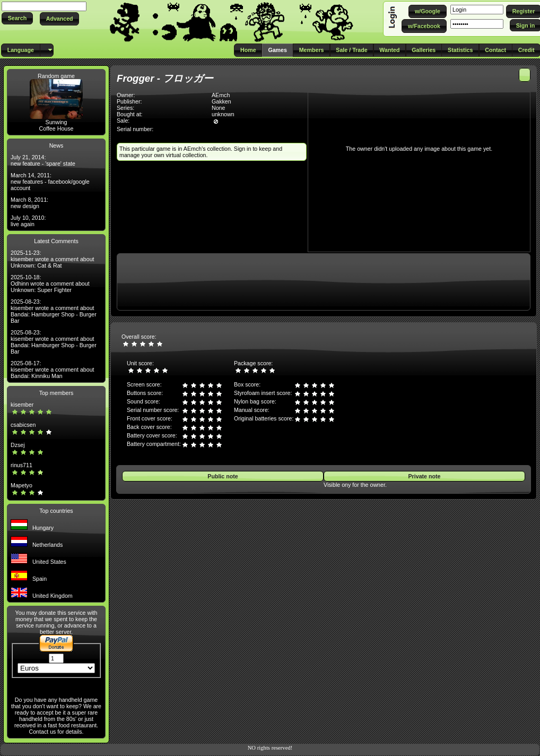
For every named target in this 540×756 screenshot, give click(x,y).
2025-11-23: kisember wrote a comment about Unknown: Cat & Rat (53, 259)
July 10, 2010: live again (28, 221)
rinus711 (21, 465)
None (218, 108)
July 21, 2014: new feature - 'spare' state (43, 160)
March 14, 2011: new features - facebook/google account (50, 182)
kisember (22, 405)
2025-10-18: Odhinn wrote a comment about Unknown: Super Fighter (50, 283)
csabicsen (23, 425)
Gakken (221, 101)
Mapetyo (21, 485)
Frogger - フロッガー (165, 78)
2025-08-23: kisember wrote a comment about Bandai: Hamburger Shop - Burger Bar (54, 311)
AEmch (221, 95)
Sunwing (56, 122)
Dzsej (18, 445)
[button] (17, 18)
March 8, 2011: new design (29, 203)
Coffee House (56, 128)
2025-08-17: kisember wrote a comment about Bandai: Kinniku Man (53, 370)
